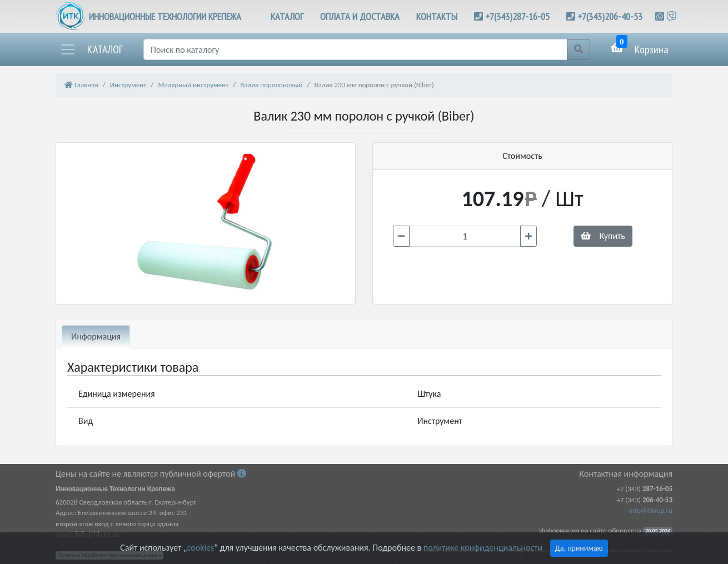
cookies (201, 548)
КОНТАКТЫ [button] (437, 16)
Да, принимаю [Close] (579, 548)
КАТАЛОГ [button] (287, 16)
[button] (91, 49)
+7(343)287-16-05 (517, 16)
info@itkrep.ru (651, 510)
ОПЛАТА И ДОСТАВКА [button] (360, 16)
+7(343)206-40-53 (610, 16)
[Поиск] (355, 49)
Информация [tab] (96, 336)
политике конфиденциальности (483, 548)
